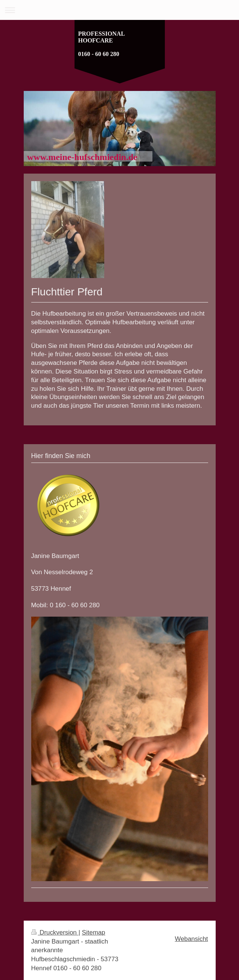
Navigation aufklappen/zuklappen (119, 10)
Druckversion (55, 932)
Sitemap (94, 932)
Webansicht (192, 939)
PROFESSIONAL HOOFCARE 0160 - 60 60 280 (102, 44)
